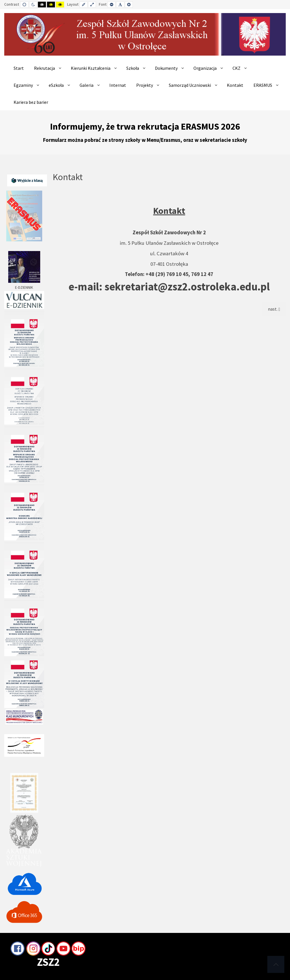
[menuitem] (19, 68)
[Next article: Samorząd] (274, 309)
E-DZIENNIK (24, 297)
